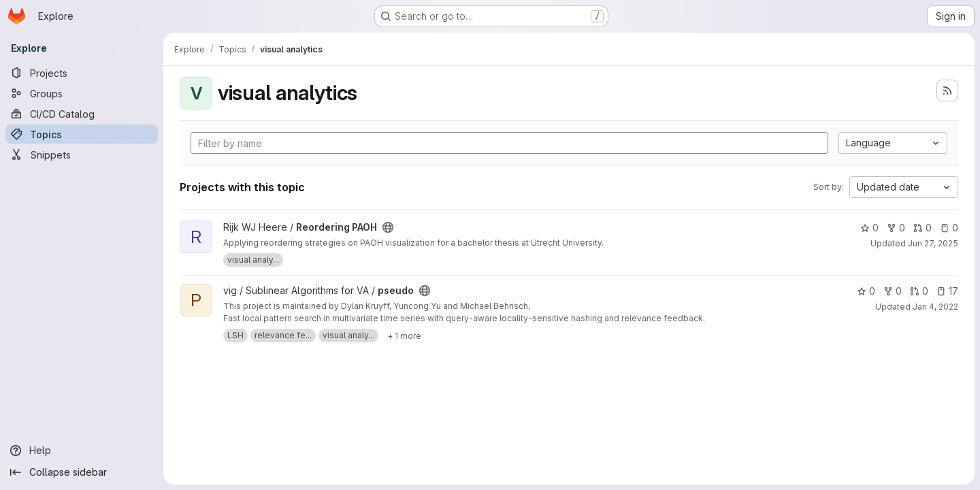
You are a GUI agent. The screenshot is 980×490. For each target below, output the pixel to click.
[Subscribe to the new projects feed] (947, 91)
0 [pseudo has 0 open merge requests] (919, 291)
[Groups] (82, 93)
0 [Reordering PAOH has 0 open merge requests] (922, 228)
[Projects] (82, 73)
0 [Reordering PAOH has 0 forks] (896, 228)
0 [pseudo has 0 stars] (866, 291)
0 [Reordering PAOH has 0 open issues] (949, 228)
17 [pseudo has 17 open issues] (947, 291)
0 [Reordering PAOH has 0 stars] (869, 228)
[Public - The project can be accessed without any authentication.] (388, 227)
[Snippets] (82, 154)
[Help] (82, 451)
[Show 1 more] (404, 336)
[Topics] (82, 134)
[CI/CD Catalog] (82, 114)
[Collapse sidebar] (82, 472)
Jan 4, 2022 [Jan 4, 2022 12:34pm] (935, 307)
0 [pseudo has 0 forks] (893, 291)
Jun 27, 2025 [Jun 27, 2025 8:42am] (933, 243)
